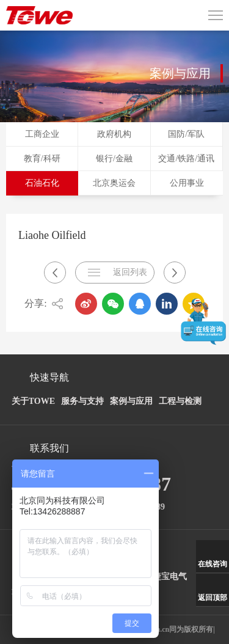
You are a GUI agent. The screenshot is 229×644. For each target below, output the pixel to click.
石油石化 (42, 183)
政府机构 (114, 134)
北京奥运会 (114, 183)
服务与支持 (82, 401)
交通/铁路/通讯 (186, 159)
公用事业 (187, 183)
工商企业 (42, 134)
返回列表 (130, 272)
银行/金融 (114, 159)
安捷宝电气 (165, 576)
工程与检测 (180, 401)
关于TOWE (33, 401)
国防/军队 (186, 134)
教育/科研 (42, 159)
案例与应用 (131, 401)
